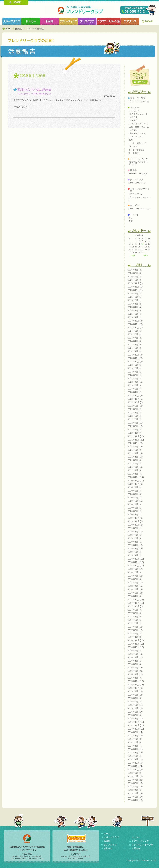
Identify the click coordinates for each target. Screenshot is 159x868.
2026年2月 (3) (135, 280)
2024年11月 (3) (135, 324)
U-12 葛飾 (133, 130)
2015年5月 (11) (135, 705)
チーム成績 (134, 153)
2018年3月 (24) (135, 589)
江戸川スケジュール (138, 114)
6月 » (146, 255)
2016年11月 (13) (136, 644)
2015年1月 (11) (135, 719)
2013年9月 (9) (135, 773)
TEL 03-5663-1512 (138, 10)
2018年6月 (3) (135, 579)
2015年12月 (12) (136, 681)
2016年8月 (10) (135, 654)
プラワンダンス (136, 194)
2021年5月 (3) (135, 460)
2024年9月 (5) (135, 331)
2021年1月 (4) (135, 474)
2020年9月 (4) (135, 487)
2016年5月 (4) (135, 664)
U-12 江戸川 (134, 111)
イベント (134, 215)
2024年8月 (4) (135, 334)
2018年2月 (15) (135, 593)
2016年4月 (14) (135, 668)
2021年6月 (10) (135, 457)
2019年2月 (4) (135, 552)
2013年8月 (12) (135, 776)
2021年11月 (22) (136, 440)
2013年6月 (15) (135, 783)
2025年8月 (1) (135, 297)
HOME (16, 2)
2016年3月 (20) (135, 671)
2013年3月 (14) (135, 793)
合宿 (131, 221)
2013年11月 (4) (135, 766)
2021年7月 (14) (135, 453)
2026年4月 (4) (135, 277)
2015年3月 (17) (135, 712)
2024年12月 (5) (135, 321)
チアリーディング (139, 159)
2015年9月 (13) (135, 691)
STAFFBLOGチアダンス (139, 209)
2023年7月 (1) (135, 372)
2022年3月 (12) (135, 426)
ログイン (140, 82)
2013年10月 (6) (135, 770)
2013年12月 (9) (135, 763)
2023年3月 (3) (135, 385)
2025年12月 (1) (135, 283)
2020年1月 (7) (135, 515)
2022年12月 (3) (135, 396)
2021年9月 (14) (135, 447)
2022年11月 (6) (135, 399)
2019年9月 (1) (135, 528)
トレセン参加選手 (137, 150)
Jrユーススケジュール (139, 127)
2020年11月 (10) (136, 481)
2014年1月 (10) (135, 759)
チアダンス (136, 205)
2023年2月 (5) (135, 389)
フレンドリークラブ (79, 10)
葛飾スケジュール (137, 133)
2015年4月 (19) (135, 708)
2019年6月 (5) (135, 538)
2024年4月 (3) (135, 341)
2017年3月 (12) (135, 630)
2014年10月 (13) (136, 729)
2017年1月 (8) (135, 637)
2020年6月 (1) (135, 498)
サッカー (134, 107)
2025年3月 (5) (135, 311)
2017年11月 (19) (136, 603)
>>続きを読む (20, 107)
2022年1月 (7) (135, 433)
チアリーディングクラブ (68, 21)
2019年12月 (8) (135, 518)
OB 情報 (133, 146)
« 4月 (133, 255)
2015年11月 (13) (136, 685)
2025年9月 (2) (135, 294)
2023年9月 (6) (135, 365)
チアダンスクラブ (130, 21)
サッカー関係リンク (138, 143)
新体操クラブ (49, 21)
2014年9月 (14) (135, 732)
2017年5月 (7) (135, 623)
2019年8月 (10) (135, 532)
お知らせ (148, 21)
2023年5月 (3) (135, 379)
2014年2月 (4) (135, 756)
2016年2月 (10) (135, 674)
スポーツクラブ (12, 21)
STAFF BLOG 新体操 (138, 173)
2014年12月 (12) (136, 722)
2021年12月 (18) (136, 436)
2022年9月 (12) (135, 406)
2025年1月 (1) (135, 317)
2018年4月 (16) (135, 586)
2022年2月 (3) (135, 430)
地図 (131, 140)
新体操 (133, 170)
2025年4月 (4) (135, 307)
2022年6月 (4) (135, 416)
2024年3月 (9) (135, 345)
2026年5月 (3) (135, 273)
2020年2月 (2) (135, 511)
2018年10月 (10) (136, 566)
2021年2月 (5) (135, 470)
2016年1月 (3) (135, 678)
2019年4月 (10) (135, 545)
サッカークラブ (31, 21)
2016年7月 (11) (135, 657)
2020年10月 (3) (135, 484)
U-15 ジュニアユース (138, 124)
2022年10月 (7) (135, 402)
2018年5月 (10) (135, 583)
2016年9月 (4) (135, 651)
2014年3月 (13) (135, 753)
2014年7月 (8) (135, 739)
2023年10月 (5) (135, 362)
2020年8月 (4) (135, 491)
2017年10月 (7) (135, 606)
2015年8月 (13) (135, 695)
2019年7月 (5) (135, 535)
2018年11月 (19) (136, 562)
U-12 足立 (133, 120)
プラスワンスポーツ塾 (109, 21)
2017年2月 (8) (135, 634)
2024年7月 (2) (135, 338)
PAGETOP (148, 821)
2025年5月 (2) (135, 304)
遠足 (131, 218)
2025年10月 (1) (135, 290)
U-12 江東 (133, 117)
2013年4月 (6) (135, 790)
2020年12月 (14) (136, 477)
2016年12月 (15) (136, 640)
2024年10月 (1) (135, 328)
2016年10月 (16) (136, 647)
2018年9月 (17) (135, 569)
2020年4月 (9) (135, 504)
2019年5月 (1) (135, 542)
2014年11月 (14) (136, 725)
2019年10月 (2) (135, 525)
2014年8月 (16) (135, 736)
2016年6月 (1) (135, 661)
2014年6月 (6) (135, 742)
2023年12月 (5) (135, 355)
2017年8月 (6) (135, 613)
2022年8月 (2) (135, 409)
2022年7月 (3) (135, 413)
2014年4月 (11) (135, 749)
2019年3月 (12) (135, 549)
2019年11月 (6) (135, 521)
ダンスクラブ (87, 21)
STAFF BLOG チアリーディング (139, 163)
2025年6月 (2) (135, 300)
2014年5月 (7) (135, 746)
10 (142, 244)
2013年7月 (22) (135, 780)
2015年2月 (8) (135, 715)
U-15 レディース (136, 137)
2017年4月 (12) (135, 627)
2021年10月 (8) (135, 443)
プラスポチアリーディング (140, 198)
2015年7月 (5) (135, 698)
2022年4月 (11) (135, 423)
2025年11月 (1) (135, 287)
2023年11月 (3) (135, 358)
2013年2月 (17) (135, 797)
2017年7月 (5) (135, 617)
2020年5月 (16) (135, 501)
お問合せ (136, 848)
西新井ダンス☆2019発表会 (34, 90)
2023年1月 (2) (135, 392)
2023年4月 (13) (135, 382)
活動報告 (19, 29)
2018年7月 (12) (135, 576)
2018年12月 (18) (136, 559)
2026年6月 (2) (135, 270)
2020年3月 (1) (135, 508)
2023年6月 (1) (135, 375)
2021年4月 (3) (135, 464)
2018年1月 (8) (135, 596)
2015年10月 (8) (135, 688)
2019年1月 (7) (135, 555)
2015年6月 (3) (135, 702)
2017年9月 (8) (135, 610)
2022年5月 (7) (135, 419)
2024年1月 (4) (135, 351)
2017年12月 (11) (136, 600)
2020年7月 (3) (135, 494)
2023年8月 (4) (135, 368)
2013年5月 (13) (135, 787)
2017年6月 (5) (135, 620)
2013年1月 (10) (135, 800)
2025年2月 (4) (135, 314)
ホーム (107, 834)
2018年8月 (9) (135, 572)
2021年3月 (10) (135, 467)
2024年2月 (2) (135, 348)
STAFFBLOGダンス (42, 94)
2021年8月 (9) (135, 450)
